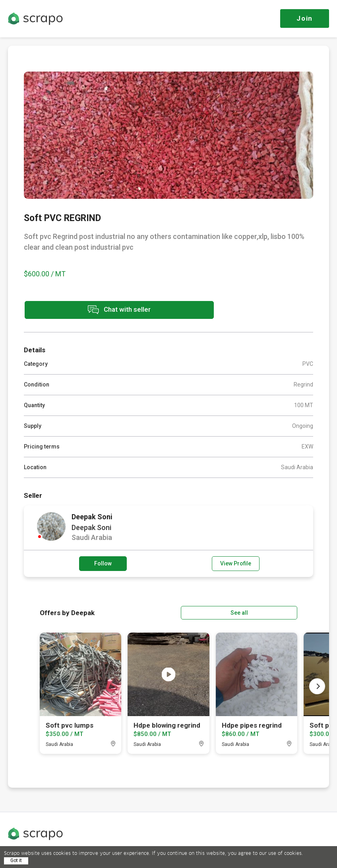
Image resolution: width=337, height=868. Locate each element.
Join (305, 18)
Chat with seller (95, 310)
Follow (103, 563)
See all (275, 611)
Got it (16, 860)
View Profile (236, 563)
